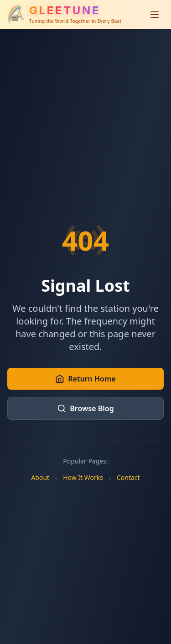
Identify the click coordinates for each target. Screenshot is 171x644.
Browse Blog (85, 408)
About (40, 477)
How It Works (83, 477)
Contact (128, 477)
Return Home (85, 379)
